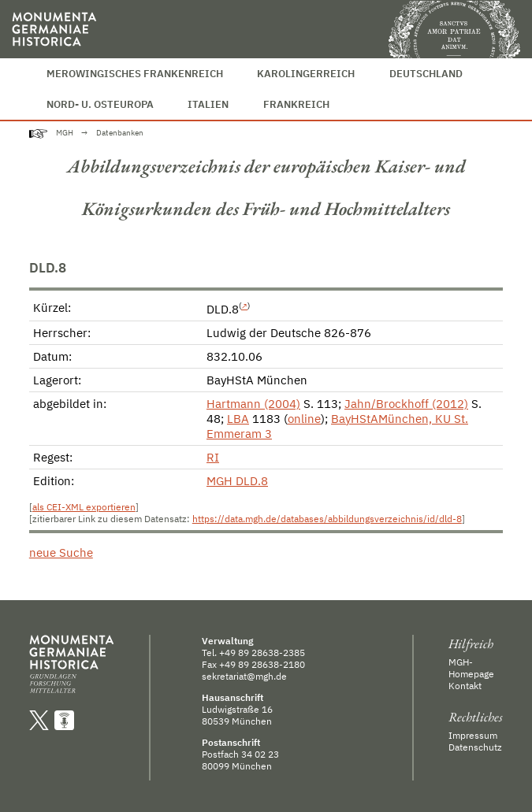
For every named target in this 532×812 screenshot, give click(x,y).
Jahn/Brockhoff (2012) (406, 404)
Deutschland (426, 74)
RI (213, 457)
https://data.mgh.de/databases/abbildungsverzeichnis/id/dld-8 (327, 519)
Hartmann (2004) (253, 404)
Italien (208, 104)
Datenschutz (475, 747)
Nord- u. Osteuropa (100, 104)
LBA (238, 419)
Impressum (473, 735)
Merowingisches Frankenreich (135, 74)
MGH (65, 133)
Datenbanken (120, 133)
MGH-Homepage (471, 668)
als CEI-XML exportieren (84, 507)
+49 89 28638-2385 (262, 653)
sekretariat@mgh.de (244, 676)
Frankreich (296, 104)
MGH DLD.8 (237, 481)
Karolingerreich (306, 74)
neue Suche (61, 552)
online (304, 419)
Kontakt (465, 686)
